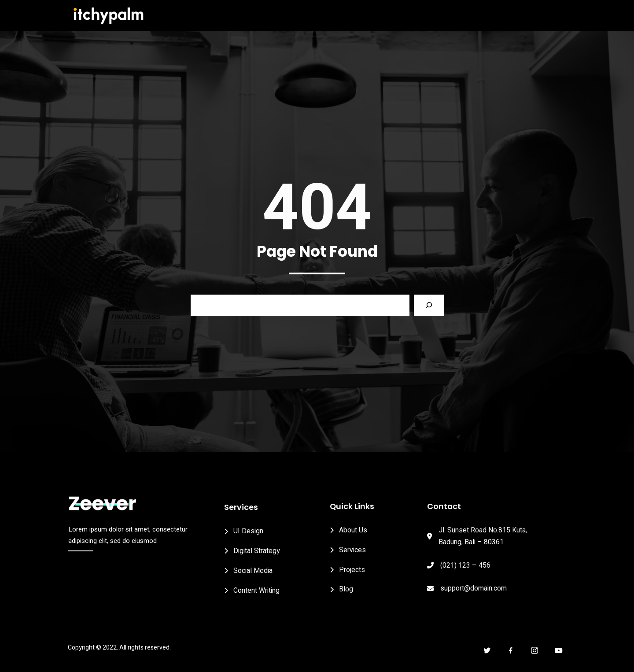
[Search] (429, 312)
